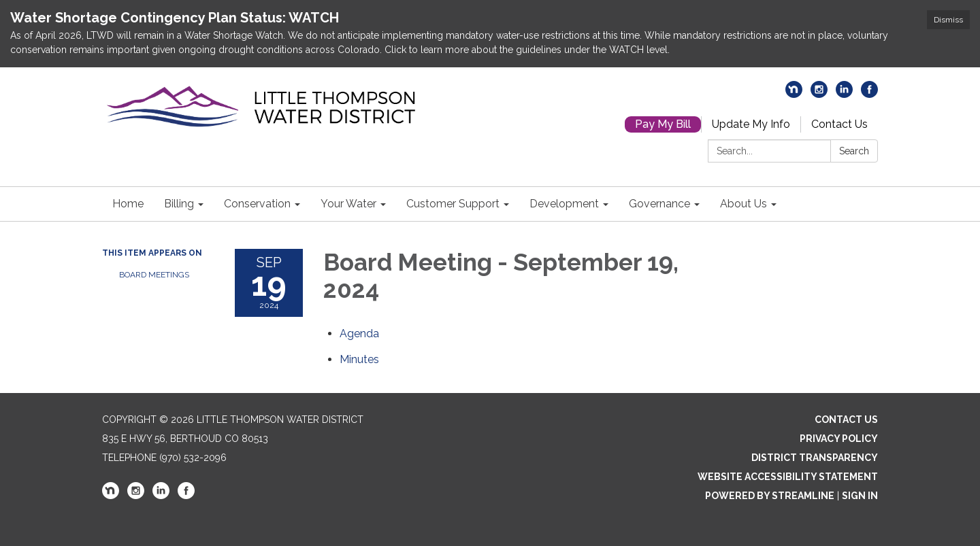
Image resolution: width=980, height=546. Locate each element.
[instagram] (819, 94)
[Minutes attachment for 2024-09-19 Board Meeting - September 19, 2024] (359, 359)
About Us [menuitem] (744, 204)
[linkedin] (844, 94)
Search (854, 151)
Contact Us (839, 124)
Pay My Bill (663, 124)
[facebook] (869, 94)
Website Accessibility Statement (788, 477)
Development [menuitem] (564, 204)
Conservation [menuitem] (257, 204)
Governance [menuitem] (659, 204)
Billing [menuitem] (179, 204)
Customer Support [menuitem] (453, 204)
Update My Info (751, 124)
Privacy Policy (839, 439)
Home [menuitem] (128, 204)
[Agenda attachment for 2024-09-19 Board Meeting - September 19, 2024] (359, 334)
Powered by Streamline (770, 496)
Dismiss (948, 20)
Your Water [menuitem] (348, 204)
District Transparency (815, 458)
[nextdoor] (794, 94)
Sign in (860, 496)
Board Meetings (154, 275)
